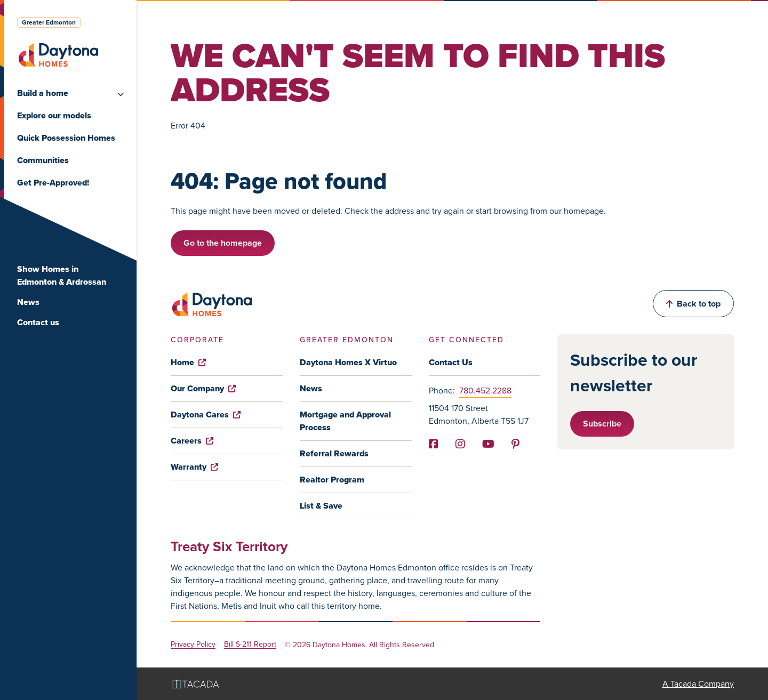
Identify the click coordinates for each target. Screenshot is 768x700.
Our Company (203, 388)
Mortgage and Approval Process (345, 421)
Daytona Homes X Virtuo (348, 362)
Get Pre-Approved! (53, 183)
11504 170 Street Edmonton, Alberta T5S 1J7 (479, 415)
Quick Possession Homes (66, 138)
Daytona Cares (206, 415)
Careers (192, 441)
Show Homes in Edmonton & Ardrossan (62, 275)
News (28, 302)
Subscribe (602, 424)
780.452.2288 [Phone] (485, 391)
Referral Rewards (334, 453)
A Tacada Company (698, 684)
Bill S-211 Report (250, 645)
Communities (43, 160)
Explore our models (54, 115)
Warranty (194, 467)
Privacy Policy (193, 645)
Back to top (693, 304)
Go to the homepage (223, 243)
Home (188, 362)
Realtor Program (332, 480)
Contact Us (451, 362)
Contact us (38, 322)
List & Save (321, 506)
